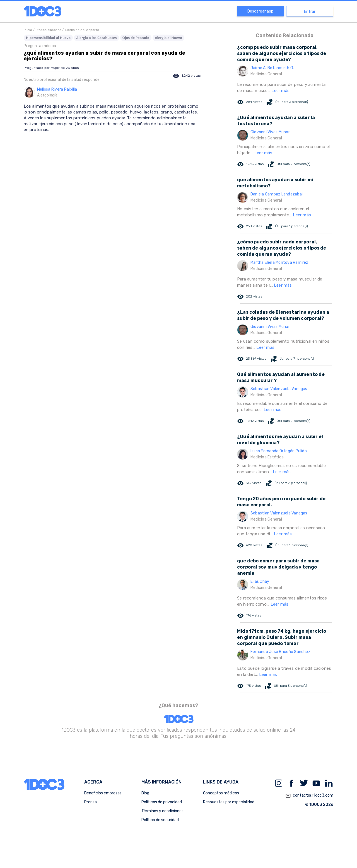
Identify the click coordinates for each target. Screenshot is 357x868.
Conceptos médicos (221, 793)
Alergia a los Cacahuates (96, 38)
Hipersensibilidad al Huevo (48, 38)
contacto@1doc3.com (309, 796)
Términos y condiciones (162, 811)
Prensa (91, 802)
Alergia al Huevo (168, 38)
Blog (145, 793)
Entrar (310, 12)
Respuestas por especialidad (229, 802)
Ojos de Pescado (136, 38)
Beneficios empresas (103, 793)
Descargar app (260, 11)
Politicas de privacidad (162, 802)
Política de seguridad (160, 820)
